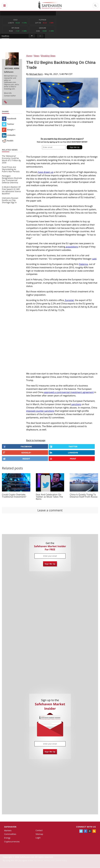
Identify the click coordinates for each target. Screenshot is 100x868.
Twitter (8, 124)
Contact (39, 830)
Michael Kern (36, 74)
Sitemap (39, 834)
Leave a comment (50, 510)
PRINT (63, 459)
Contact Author (10, 96)
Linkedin (9, 135)
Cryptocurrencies (12, 842)
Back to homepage (36, 440)
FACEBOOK (17, 446)
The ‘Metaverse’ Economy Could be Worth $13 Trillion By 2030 (11, 159)
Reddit (8, 141)
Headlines (60, 13)
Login (38, 838)
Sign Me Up (50, 564)
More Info (8, 93)
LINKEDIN (64, 453)
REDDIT (17, 459)
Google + (9, 130)
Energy (7, 838)
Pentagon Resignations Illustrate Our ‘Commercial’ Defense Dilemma (12, 179)
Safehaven (10, 827)
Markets (8, 830)
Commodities (10, 834)
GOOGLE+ (17, 453)
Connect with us (86, 827)
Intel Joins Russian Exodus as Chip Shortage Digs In (10, 200)
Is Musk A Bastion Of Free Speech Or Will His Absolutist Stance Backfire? (11, 190)
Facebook (9, 119)
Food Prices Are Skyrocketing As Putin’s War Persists (11, 169)
